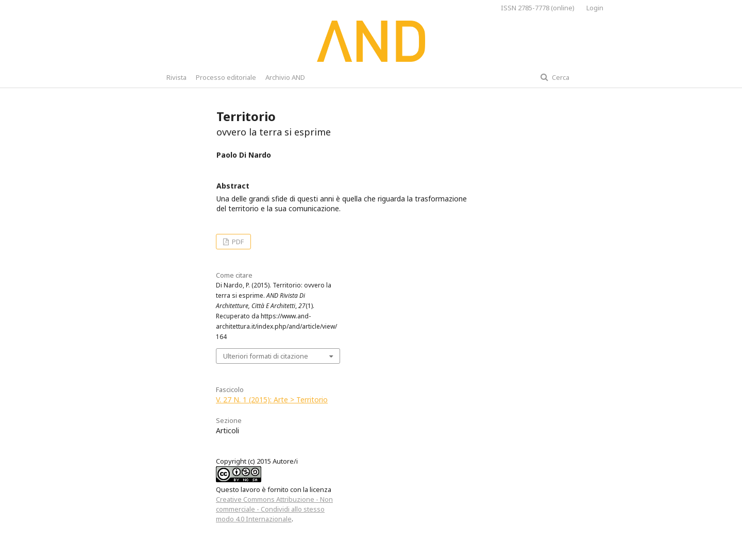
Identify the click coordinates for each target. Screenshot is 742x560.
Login (595, 8)
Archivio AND (285, 77)
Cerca (560, 77)
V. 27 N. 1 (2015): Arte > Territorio (272, 400)
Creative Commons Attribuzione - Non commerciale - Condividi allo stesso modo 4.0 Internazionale (274, 509)
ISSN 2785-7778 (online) (538, 8)
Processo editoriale (226, 77)
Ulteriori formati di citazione (266, 356)
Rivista (176, 77)
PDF (237, 242)
